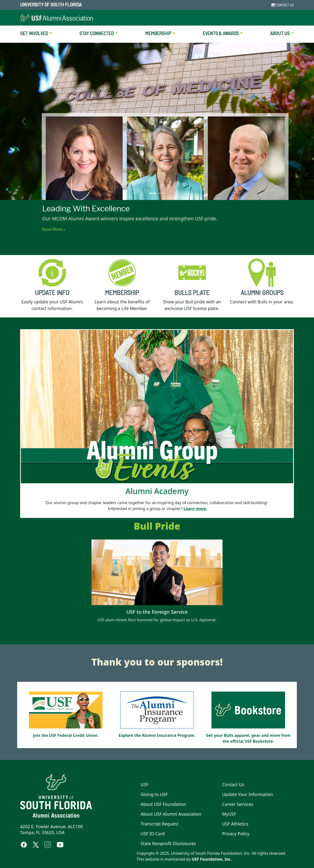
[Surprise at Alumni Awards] (161, 193)
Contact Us (233, 784)
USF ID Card (153, 834)
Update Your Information (248, 794)
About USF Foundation (163, 804)
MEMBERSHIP (158, 33)
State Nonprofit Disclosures (168, 843)
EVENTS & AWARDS (221, 33)
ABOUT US (280, 33)
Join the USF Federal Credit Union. (66, 735)
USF (144, 784)
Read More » (54, 229)
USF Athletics (235, 824)
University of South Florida (51, 4)
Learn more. (195, 509)
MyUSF (229, 814)
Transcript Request (159, 824)
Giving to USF (154, 794)
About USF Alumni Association (171, 814)
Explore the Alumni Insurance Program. (157, 735)
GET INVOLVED (34, 33)
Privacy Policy (236, 834)
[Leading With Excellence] (153, 193)
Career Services (238, 804)
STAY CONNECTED (97, 33)
